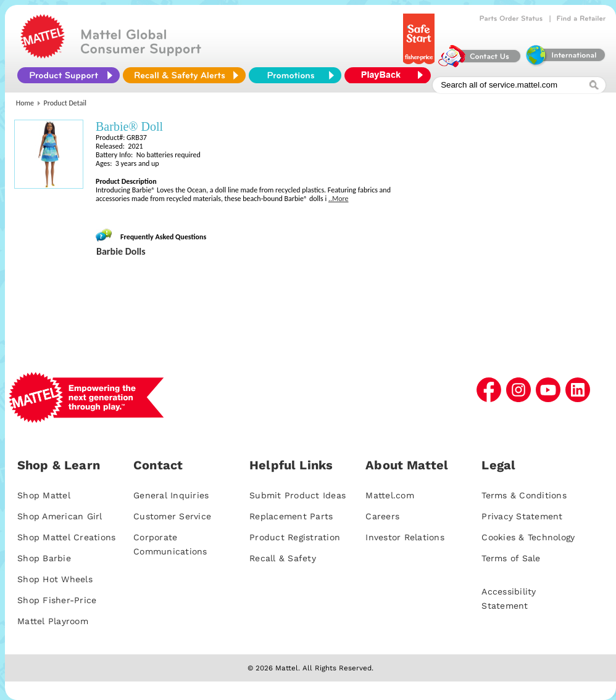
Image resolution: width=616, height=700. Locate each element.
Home (25, 103)
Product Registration (295, 537)
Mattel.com (390, 495)
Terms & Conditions (524, 495)
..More (339, 199)
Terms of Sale (511, 558)
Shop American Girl (60, 516)
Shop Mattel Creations (66, 537)
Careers (382, 516)
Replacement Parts (291, 516)
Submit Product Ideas (298, 495)
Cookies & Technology (528, 537)
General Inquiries (171, 495)
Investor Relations (405, 537)
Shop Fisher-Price (57, 600)
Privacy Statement (522, 516)
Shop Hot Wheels (55, 579)
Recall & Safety (283, 558)
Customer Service (172, 516)
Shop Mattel (44, 495)
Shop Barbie (44, 558)
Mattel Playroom (53, 621)
